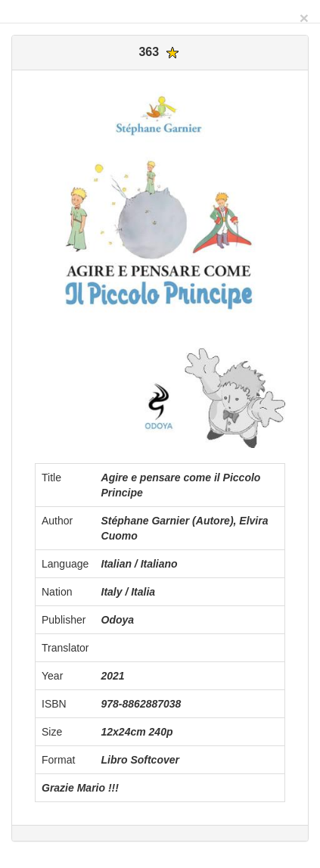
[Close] (304, 18)
